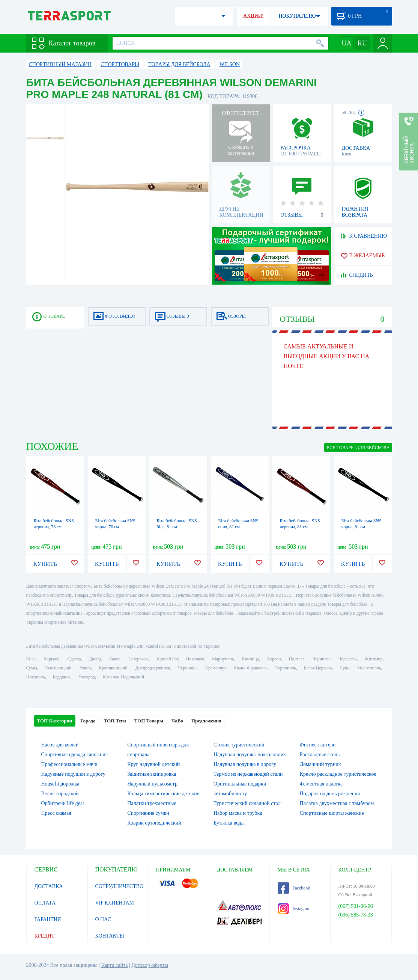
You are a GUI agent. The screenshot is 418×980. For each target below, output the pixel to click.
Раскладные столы (320, 755)
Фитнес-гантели (318, 745)
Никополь (36, 677)
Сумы (32, 668)
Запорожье (138, 659)
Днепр (95, 659)
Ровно (85, 668)
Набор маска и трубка (238, 813)
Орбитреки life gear (63, 803)
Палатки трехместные (152, 803)
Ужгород (87, 677)
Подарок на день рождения (330, 794)
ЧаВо (177, 721)
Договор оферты (150, 965)
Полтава (297, 659)
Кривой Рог (167, 659)
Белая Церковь (318, 668)
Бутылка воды (229, 823)
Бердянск (62, 677)
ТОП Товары (149, 721)
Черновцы (188, 668)
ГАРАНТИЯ (48, 919)
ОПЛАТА (45, 903)
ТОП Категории (55, 721)
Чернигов (322, 659)
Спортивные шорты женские (332, 813)
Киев (31, 659)
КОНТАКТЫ (110, 936)
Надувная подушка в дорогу (245, 764)
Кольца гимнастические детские (163, 794)
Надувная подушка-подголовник (250, 755)
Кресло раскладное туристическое (338, 774)
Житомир (374, 659)
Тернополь (286, 668)
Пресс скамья (56, 813)
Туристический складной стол (247, 803)
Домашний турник (320, 764)
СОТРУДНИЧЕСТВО (120, 886)
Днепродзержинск (153, 668)
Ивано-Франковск (250, 668)
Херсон (274, 659)
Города (88, 721)
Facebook (294, 888)
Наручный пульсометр (152, 784)
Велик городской (60, 794)
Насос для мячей (60, 745)
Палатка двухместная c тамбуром (337, 803)
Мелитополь (369, 668)
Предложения (206, 721)
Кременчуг (215, 668)
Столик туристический (239, 745)
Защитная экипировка (152, 774)
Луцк (344, 668)
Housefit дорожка (60, 784)
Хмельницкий (58, 668)
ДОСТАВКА (49, 886)
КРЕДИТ (45, 936)
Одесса (74, 659)
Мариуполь (223, 659)
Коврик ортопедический (154, 823)
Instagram (294, 909)
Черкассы (348, 659)
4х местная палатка (321, 784)
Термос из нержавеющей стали (248, 774)
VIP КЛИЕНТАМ (115, 903)
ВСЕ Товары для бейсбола (358, 448)
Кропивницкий (113, 668)
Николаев (195, 659)
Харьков (51, 659)
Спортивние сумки (148, 813)
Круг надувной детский (153, 764)
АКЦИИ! (253, 16)
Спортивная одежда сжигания (75, 755)
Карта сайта (115, 965)
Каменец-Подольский (123, 677)
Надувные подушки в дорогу (73, 774)
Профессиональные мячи (69, 764)
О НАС (103, 919)
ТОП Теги (115, 721)
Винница (250, 659)
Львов (115, 659)
